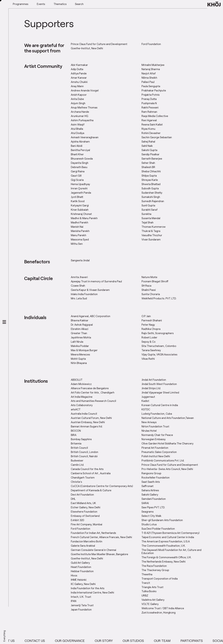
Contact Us (47, 641)
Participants (204, 641)
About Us (19, 641)
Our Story (116, 641)
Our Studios (146, 641)
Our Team (174, 641)
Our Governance (82, 641)
